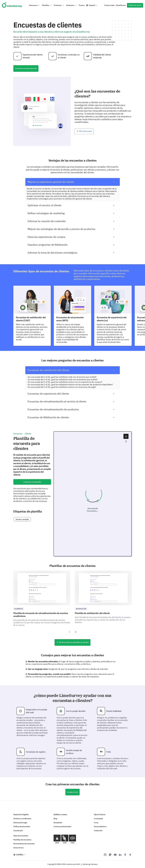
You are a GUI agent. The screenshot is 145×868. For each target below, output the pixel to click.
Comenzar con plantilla (32, 482)
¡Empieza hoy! (72, 792)
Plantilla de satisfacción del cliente (92, 613)
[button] (34, 5)
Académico (19, 609)
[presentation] (69, 632)
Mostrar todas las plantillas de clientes (73, 642)
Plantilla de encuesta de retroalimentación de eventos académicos (41, 615)
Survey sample (22, 519)
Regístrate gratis (135, 5)
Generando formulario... (93, 510)
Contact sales (109, 5)
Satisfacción (81, 609)
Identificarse (121, 5)
